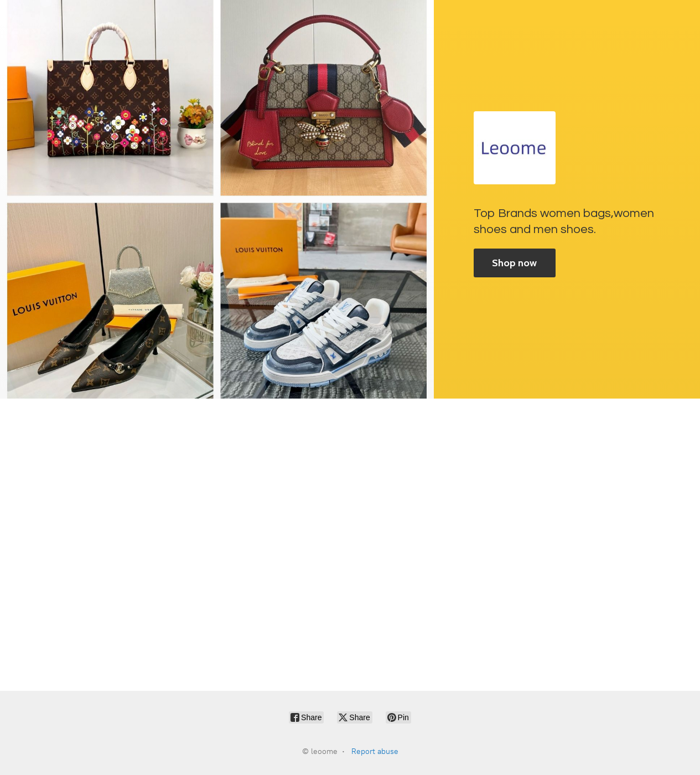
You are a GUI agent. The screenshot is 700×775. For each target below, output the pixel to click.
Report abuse (375, 751)
